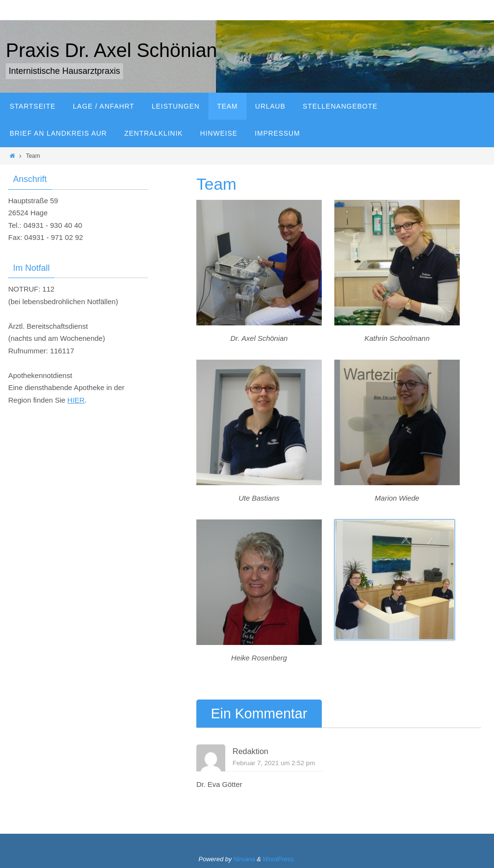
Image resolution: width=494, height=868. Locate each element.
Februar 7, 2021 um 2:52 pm (274, 763)
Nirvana (244, 859)
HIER (76, 400)
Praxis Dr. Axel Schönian (111, 50)
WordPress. (279, 859)
